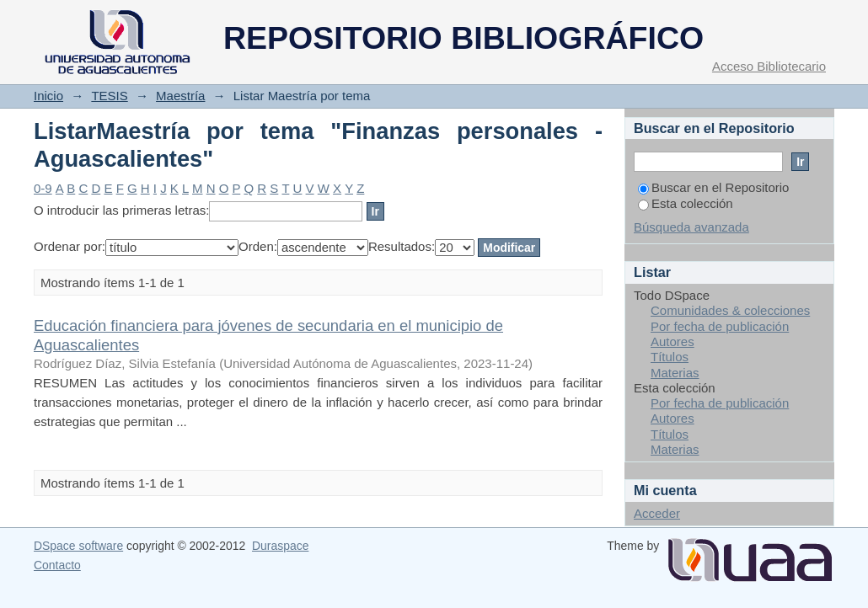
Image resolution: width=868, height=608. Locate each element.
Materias (675, 373)
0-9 (43, 188)
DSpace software (78, 546)
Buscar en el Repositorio (713, 187)
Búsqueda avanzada (691, 227)
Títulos (670, 357)
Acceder (657, 513)
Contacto (57, 565)
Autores (672, 341)
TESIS (109, 96)
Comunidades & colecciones (730, 310)
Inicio (48, 96)
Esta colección (686, 203)
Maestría (180, 96)
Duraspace (280, 546)
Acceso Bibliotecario (769, 66)
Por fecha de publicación (720, 326)
